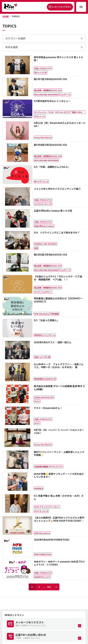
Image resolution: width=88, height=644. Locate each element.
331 (49, 587)
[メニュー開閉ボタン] (81, 7)
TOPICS (16, 16)
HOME (6, 16)
